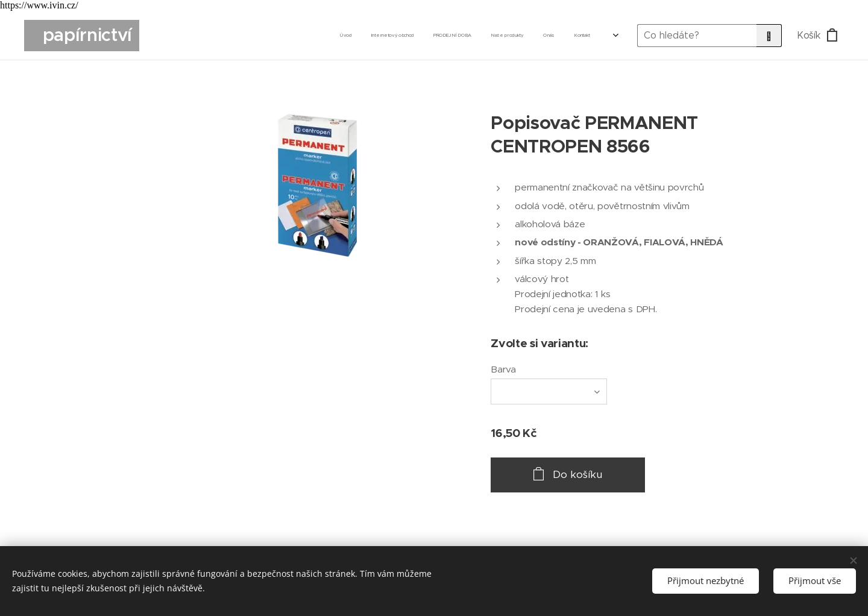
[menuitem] (464, 36)
